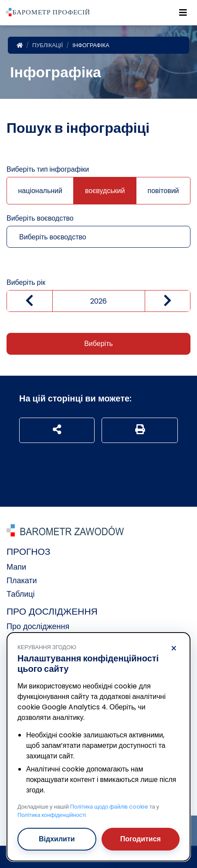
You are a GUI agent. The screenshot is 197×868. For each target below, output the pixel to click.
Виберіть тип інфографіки (48, 169)
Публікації (48, 45)
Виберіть (98, 344)
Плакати (22, 580)
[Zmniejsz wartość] (30, 301)
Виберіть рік (26, 282)
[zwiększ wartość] (168, 301)
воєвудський (105, 191)
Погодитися (141, 839)
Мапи (16, 567)
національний (40, 191)
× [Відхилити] (174, 649)
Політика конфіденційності (52, 815)
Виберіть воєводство (40, 218)
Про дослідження (38, 626)
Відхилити (57, 839)
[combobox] (98, 237)
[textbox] (89, 237)
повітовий (163, 191)
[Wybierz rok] (98, 301)
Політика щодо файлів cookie (109, 807)
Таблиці (21, 594)
